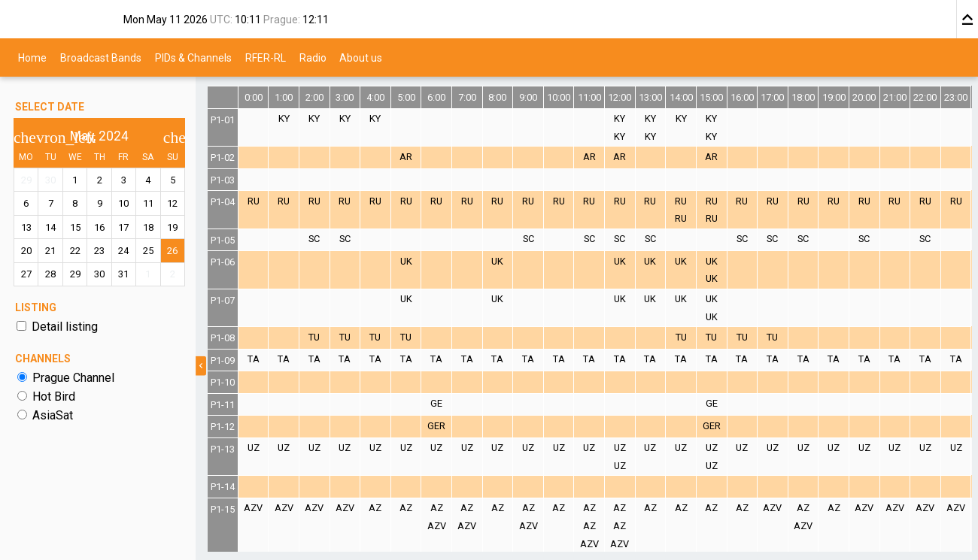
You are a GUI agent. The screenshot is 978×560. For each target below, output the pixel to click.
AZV (253, 508)
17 (124, 227)
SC (314, 239)
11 (148, 203)
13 (26, 227)
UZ (254, 448)
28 (50, 274)
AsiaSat (53, 415)
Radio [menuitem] (313, 57)
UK (406, 261)
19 (172, 227)
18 (148, 227)
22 (75, 251)
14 (50, 227)
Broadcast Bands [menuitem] (101, 57)
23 (99, 251)
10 (124, 203)
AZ (376, 508)
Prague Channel (73, 378)
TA (254, 359)
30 (50, 180)
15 (75, 227)
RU (254, 201)
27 (26, 274)
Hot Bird (54, 397)
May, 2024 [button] (99, 136)
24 (124, 251)
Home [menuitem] (32, 57)
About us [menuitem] (361, 57)
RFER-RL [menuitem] (266, 57)
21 (50, 251)
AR (406, 157)
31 (124, 274)
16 (99, 227)
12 (172, 203)
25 (148, 251)
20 (26, 251)
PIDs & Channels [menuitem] (193, 57)
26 (172, 251)
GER (436, 426)
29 (26, 180)
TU (314, 337)
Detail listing (65, 327)
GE (436, 403)
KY (284, 118)
